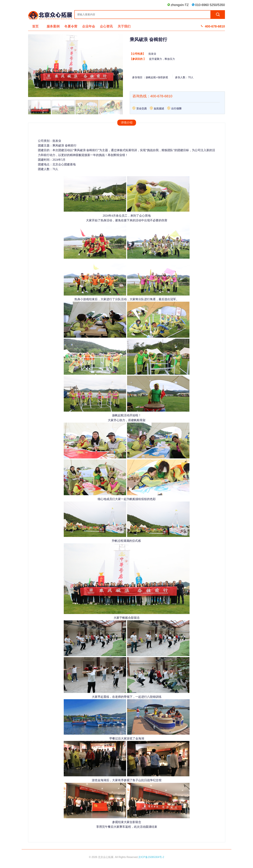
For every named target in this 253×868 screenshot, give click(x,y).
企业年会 (89, 26)
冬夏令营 (71, 26)
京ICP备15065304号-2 (151, 857)
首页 (35, 26)
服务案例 (53, 26)
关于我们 (124, 26)
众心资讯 (106, 26)
